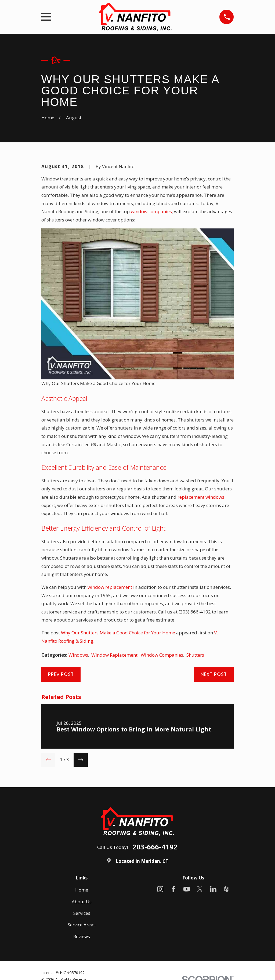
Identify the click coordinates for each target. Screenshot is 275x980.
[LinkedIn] (213, 889)
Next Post (214, 674)
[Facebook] (173, 889)
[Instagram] (160, 889)
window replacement (110, 587)
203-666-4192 (155, 847)
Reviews (82, 936)
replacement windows (201, 497)
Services (82, 913)
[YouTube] (187, 889)
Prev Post (61, 674)
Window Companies (162, 655)
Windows (78, 655)
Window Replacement (114, 655)
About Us (82, 902)
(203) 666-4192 (195, 612)
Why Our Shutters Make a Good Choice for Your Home (118, 633)
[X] (200, 889)
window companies (151, 211)
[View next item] (81, 760)
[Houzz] (226, 889)
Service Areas (82, 925)
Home (82, 890)
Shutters (195, 655)
